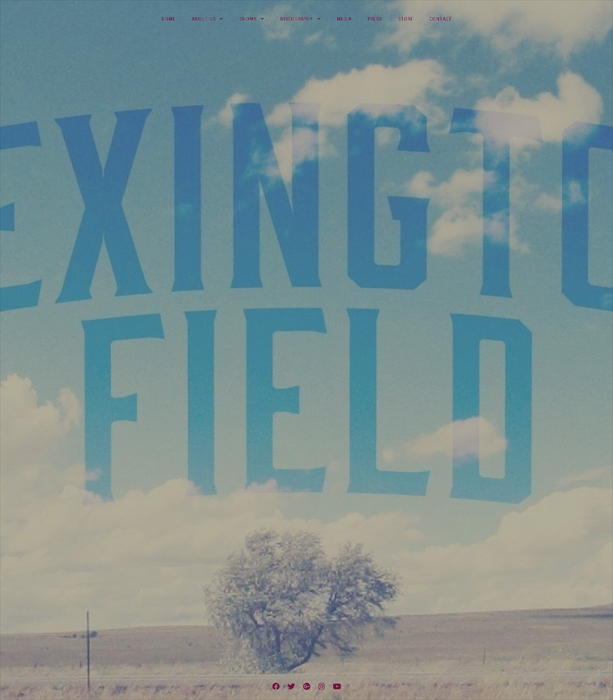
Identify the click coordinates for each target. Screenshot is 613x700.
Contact (441, 19)
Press (375, 19)
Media (344, 19)
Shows (248, 19)
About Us (204, 19)
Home (169, 19)
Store (406, 19)
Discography (297, 19)
